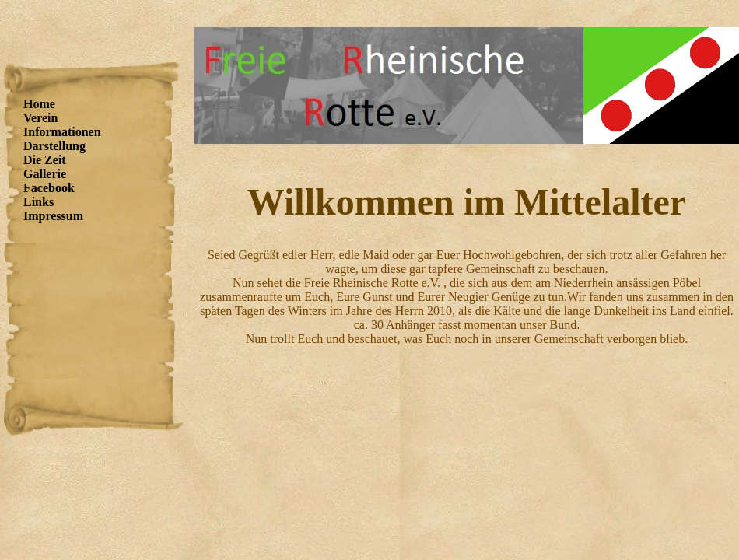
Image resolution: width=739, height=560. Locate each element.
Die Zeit (45, 160)
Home (39, 104)
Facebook (49, 188)
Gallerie (45, 174)
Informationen (62, 132)
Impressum (53, 216)
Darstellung (54, 146)
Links (39, 202)
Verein (40, 118)
